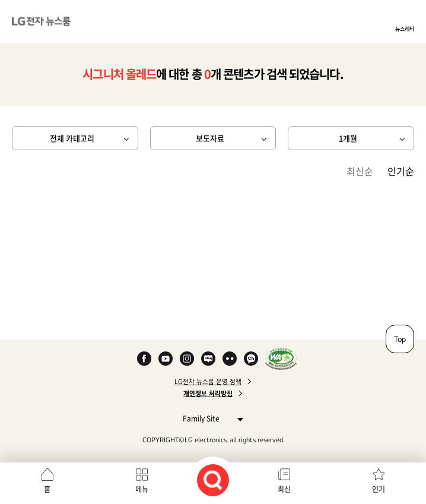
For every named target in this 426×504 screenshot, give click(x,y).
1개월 (348, 138)
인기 (379, 489)
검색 (213, 480)
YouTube (166, 359)
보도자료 (210, 138)
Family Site (210, 418)
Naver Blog (208, 359)
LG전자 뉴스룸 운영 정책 (208, 382)
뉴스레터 (405, 28)
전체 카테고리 (72, 138)
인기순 (401, 171)
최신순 (360, 171)
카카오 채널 (251, 359)
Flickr (230, 359)
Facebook (144, 359)
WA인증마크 (281, 359)
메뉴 (142, 489)
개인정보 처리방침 (208, 394)
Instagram (187, 359)
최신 (284, 489)
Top (400, 339)
